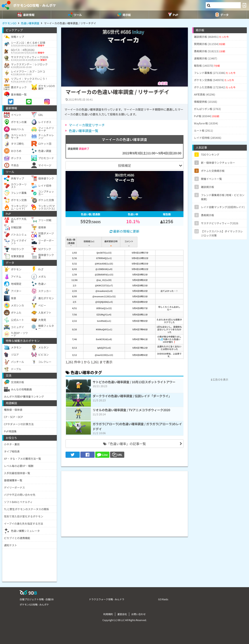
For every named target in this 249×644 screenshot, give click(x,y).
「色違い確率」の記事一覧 (125, 444)
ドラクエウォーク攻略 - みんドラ (107, 599)
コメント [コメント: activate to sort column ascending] (152, 241)
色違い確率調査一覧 (84, 131)
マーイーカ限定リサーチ (87, 125)
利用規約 (108, 614)
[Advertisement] (125, 502)
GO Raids (163, 599)
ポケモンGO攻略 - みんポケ (35, 5)
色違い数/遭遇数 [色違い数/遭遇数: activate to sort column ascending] (71, 241)
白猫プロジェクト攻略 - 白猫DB (37, 599)
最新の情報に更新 (125, 231)
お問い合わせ (138, 614)
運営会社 (122, 614)
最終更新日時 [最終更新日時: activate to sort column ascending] (112, 241)
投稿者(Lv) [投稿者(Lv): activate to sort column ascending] (89, 241)
